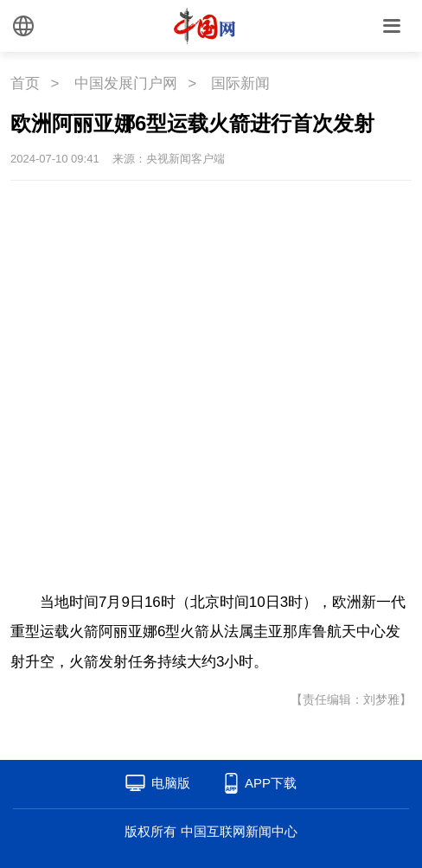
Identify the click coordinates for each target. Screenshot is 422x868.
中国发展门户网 (126, 83)
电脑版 (171, 783)
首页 (25, 83)
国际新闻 (240, 83)
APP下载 (271, 783)
